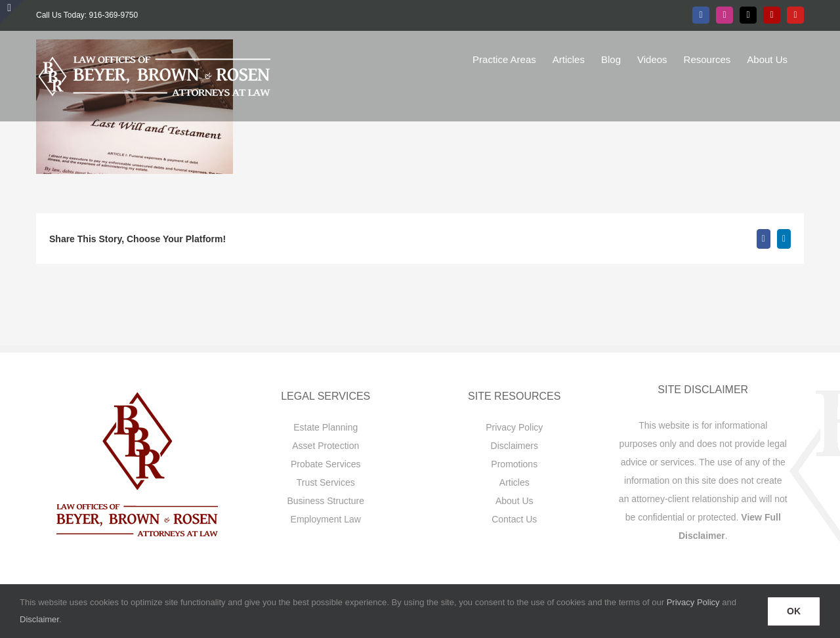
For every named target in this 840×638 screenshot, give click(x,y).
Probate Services (326, 464)
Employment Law (326, 519)
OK (794, 611)
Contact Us (514, 519)
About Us (514, 501)
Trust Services (326, 482)
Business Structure (326, 501)
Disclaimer (39, 619)
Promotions (514, 464)
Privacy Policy (514, 427)
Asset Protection (325, 446)
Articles (514, 482)
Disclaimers (514, 446)
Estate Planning (325, 427)
